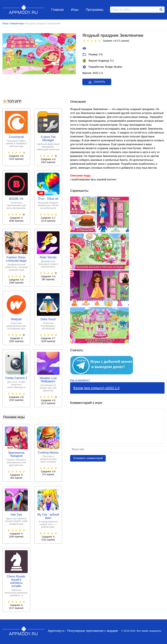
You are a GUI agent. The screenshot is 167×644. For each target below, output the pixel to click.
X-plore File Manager (48, 139)
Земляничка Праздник (16, 454)
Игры (75, 10)
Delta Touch (48, 319)
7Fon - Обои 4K (48, 199)
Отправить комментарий (88, 458)
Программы (95, 10)
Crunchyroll (16, 137)
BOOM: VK (16, 199)
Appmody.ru (24, 10)
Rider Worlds (48, 257)
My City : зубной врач (48, 516)
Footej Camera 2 (16, 378)
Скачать (97, 82)
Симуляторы (17, 23)
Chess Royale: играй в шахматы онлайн (16, 581)
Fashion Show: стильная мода (16, 259)
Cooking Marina (48, 453)
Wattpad (16, 319)
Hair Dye (16, 515)
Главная (58, 10)
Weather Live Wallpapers (48, 380)
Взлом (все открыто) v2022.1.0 (96, 388)
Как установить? (80, 380)
